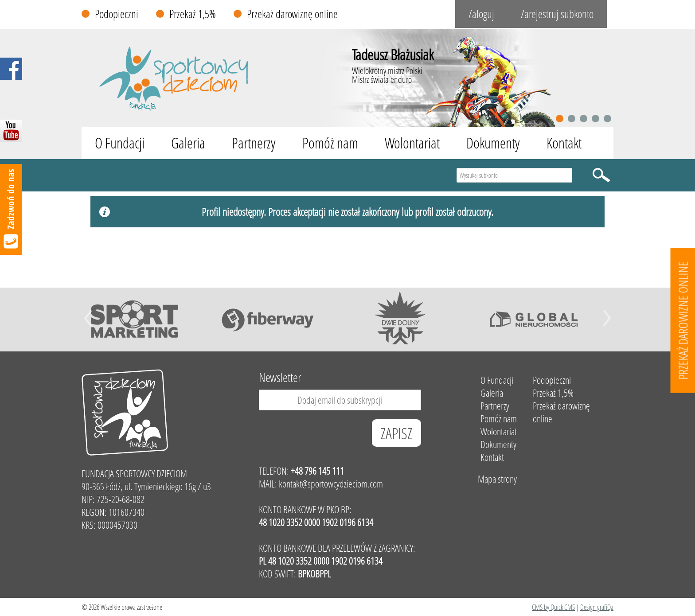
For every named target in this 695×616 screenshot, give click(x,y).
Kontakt (564, 143)
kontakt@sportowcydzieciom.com (331, 484)
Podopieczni (117, 14)
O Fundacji (120, 143)
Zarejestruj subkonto (557, 14)
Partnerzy (254, 143)
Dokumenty (493, 143)
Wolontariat (412, 143)
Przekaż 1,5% (193, 14)
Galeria (188, 143)
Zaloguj (481, 14)
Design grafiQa (597, 607)
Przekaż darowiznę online (292, 14)
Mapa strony (497, 479)
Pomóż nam (330, 143)
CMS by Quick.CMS (553, 607)
